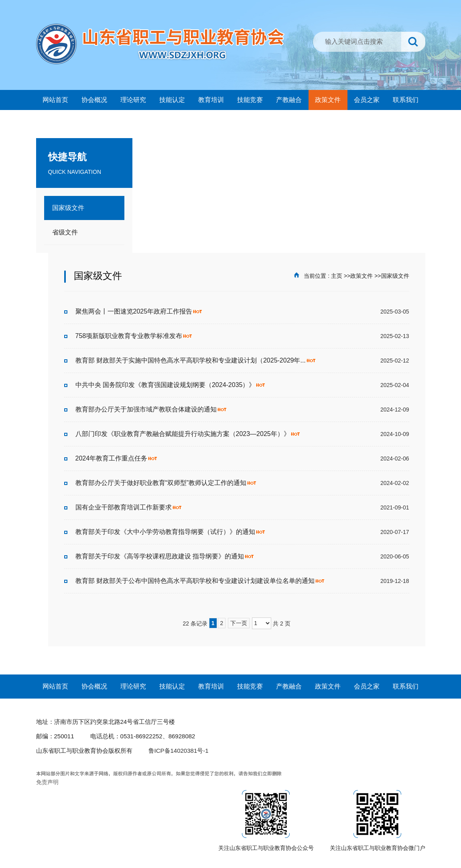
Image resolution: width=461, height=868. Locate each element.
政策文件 (361, 276)
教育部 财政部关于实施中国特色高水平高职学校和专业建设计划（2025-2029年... (196, 360)
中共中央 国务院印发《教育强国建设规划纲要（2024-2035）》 (171, 385)
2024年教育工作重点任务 (117, 458)
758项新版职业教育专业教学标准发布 (134, 336)
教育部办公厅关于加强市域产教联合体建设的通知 (151, 409)
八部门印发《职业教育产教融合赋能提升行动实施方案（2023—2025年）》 (188, 434)
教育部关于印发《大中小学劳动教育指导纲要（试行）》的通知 (171, 532)
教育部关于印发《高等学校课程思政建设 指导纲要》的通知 (165, 556)
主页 (337, 276)
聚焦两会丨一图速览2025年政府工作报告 (139, 311)
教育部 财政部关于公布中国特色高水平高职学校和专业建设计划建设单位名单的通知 (200, 581)
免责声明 (47, 782)
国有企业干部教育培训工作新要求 (129, 507)
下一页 (239, 623)
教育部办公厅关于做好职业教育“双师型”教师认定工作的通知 (166, 483)
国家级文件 (395, 276)
